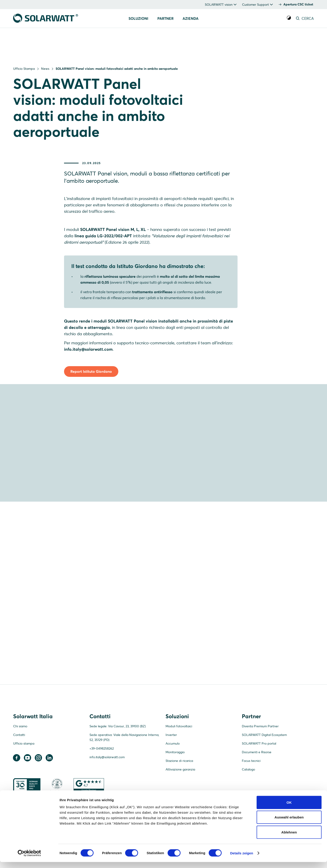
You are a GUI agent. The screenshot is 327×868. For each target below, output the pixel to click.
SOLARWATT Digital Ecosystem (264, 770)
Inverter (171, 770)
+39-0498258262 (102, 784)
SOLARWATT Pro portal (259, 779)
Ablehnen (289, 838)
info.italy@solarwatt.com (107, 793)
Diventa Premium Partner (260, 762)
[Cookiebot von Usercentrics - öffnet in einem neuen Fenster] (29, 859)
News (45, 69)
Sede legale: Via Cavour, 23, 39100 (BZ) (118, 762)
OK (289, 808)
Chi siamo (20, 762)
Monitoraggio (175, 788)
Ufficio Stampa (24, 69)
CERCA (304, 18)
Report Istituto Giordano (91, 399)
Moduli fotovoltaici (179, 762)
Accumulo (173, 779)
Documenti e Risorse (257, 788)
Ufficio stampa (24, 779)
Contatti (19, 770)
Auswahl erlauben (289, 823)
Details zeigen (242, 859)
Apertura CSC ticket (298, 4)
